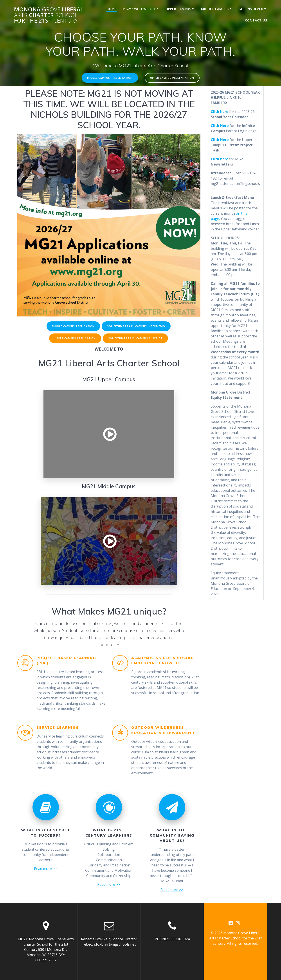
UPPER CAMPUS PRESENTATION (173, 78)
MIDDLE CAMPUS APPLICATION (73, 327)
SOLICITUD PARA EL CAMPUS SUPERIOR (136, 339)
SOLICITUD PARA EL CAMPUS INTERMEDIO (137, 327)
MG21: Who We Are (139, 9)
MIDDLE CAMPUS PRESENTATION (110, 78)
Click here (220, 159)
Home (112, 9)
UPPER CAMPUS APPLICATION (75, 339)
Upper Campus (178, 9)
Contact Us (256, 20)
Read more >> (45, 870)
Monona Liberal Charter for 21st (49, 15)
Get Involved (251, 9)
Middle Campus (215, 9)
